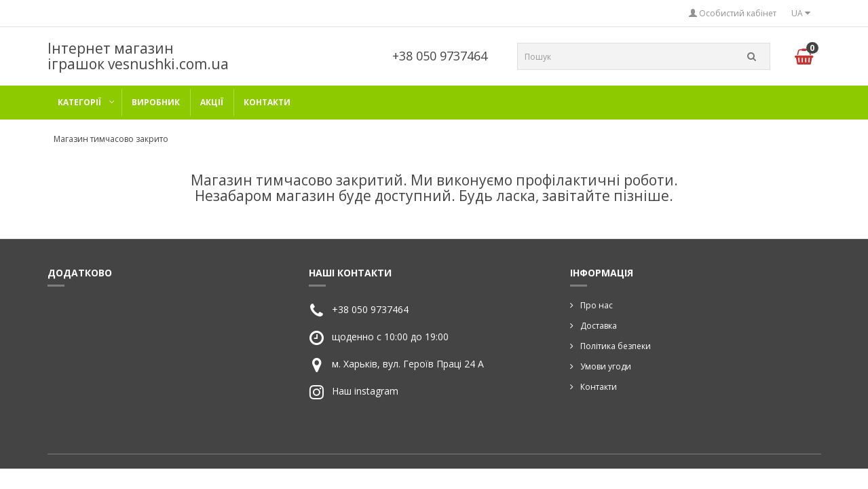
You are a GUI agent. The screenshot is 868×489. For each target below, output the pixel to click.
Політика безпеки (616, 346)
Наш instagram (365, 391)
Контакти (267, 102)
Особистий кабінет (733, 13)
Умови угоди (606, 366)
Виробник (156, 102)
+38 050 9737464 (440, 56)
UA (801, 13)
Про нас (597, 305)
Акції (212, 102)
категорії (79, 102)
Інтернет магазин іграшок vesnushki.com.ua (138, 56)
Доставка (599, 326)
